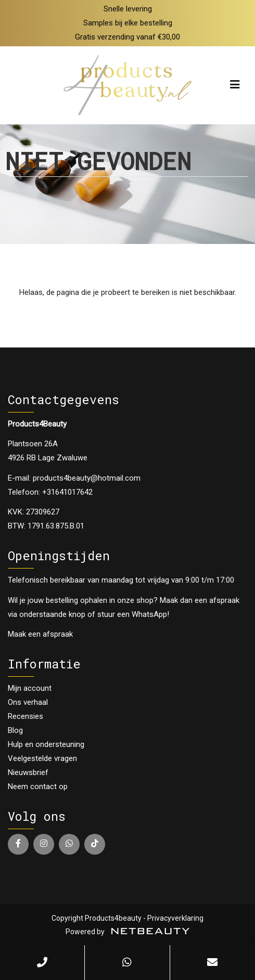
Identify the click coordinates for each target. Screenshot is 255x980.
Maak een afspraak (40, 634)
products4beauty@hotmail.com (87, 478)
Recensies (25, 716)
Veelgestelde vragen (42, 758)
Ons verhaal (28, 702)
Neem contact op (38, 786)
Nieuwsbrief (28, 772)
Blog (15, 730)
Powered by (127, 932)
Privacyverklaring (175, 918)
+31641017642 (67, 492)
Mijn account (30, 688)
